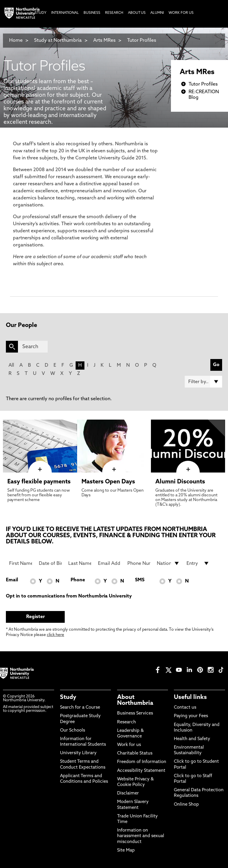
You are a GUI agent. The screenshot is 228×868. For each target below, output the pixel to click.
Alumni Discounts (180, 482)
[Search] (33, 347)
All (11, 365)
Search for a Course (80, 708)
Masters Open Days (108, 482)
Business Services (135, 713)
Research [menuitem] (114, 13)
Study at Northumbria (58, 41)
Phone (78, 580)
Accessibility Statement (141, 771)
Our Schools (73, 731)
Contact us (185, 708)
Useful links (190, 697)
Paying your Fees (191, 716)
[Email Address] (109, 563)
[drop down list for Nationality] (168, 563)
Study (68, 697)
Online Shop (186, 805)
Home (16, 41)
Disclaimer (128, 793)
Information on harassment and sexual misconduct (141, 836)
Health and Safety (192, 739)
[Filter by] (203, 382)
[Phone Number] (139, 563)
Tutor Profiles (142, 41)
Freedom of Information (142, 762)
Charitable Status (135, 753)
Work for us (129, 745)
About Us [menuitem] (137, 13)
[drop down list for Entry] (198, 563)
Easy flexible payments (39, 482)
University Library (78, 753)
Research (127, 722)
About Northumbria (135, 700)
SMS (140, 580)
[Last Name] (80, 563)
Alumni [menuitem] (157, 13)
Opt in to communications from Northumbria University (69, 596)
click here (55, 635)
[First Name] (21, 563)
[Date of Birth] (50, 563)
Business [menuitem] (92, 13)
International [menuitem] (65, 13)
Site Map (126, 851)
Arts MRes (104, 41)
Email (12, 580)
